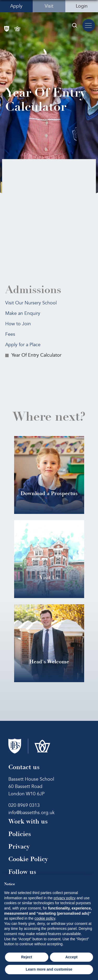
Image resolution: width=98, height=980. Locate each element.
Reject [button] (27, 957)
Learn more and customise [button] (49, 969)
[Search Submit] (74, 25)
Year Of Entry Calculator (36, 355)
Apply (16, 6)
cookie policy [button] (45, 918)
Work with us (28, 822)
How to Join (18, 324)
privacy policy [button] (65, 898)
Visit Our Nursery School (31, 303)
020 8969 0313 (24, 805)
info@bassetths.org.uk (31, 813)
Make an (23, 313)
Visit (49, 6)
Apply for (23, 345)
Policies (20, 834)
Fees (10, 334)
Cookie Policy (28, 859)
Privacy (19, 847)
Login (82, 6)
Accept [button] (71, 957)
